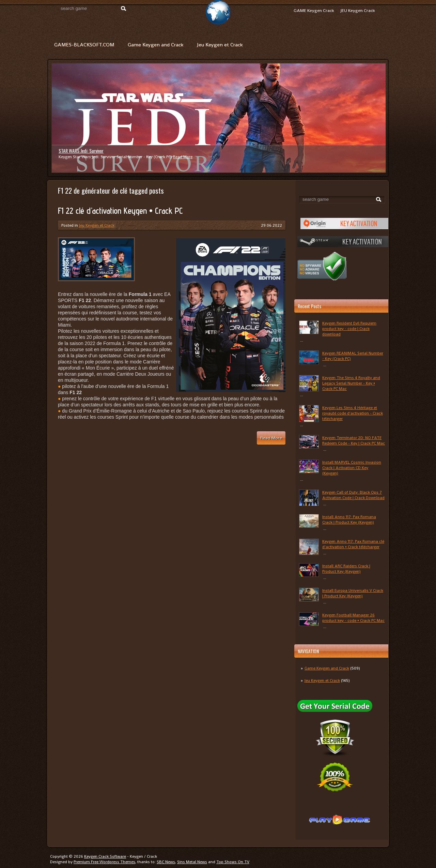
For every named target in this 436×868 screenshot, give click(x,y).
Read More (183, 157)
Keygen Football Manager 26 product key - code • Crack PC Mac (353, 618)
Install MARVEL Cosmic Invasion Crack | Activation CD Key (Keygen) (352, 468)
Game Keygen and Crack (155, 44)
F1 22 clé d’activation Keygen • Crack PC (120, 211)
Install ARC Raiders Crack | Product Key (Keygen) (346, 569)
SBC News (166, 862)
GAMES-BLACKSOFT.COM (84, 44)
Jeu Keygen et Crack (220, 44)
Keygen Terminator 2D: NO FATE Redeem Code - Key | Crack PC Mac (354, 440)
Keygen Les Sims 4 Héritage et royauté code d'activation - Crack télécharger (353, 413)
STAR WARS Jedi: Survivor (81, 151)
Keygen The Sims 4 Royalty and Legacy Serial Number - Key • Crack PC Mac (351, 383)
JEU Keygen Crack (358, 10)
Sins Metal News (192, 862)
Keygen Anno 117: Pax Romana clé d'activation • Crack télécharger (353, 544)
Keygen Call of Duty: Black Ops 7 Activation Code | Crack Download (353, 495)
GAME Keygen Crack (314, 10)
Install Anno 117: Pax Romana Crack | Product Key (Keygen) (349, 520)
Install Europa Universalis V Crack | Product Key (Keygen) (353, 593)
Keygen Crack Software (105, 856)
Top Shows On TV (233, 862)
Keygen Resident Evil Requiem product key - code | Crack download (349, 329)
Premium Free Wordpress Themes (104, 862)
